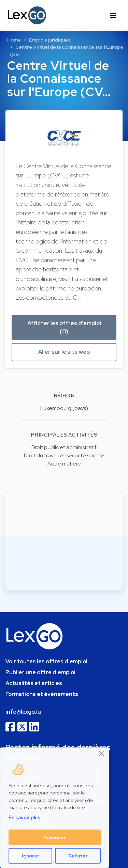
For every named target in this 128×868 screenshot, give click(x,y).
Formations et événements (42, 694)
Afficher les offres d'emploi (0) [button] (64, 327)
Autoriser (55, 837)
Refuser (78, 856)
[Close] (102, 754)
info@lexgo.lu (23, 712)
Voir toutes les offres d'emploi (46, 661)
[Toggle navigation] (113, 15)
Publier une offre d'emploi (40, 672)
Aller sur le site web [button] (64, 352)
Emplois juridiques (50, 40)
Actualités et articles (34, 683)
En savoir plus (24, 817)
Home (14, 40)
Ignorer (31, 856)
